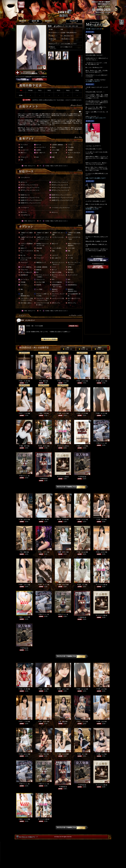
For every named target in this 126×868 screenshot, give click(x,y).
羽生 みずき (82, 381)
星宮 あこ (82, 754)
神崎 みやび (62, 585)
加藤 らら (101, 754)
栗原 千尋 (43, 413)
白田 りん (82, 585)
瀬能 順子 (24, 446)
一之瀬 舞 (43, 520)
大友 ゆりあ (82, 552)
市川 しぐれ (24, 413)
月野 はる (101, 520)
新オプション (101, 443)
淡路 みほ (101, 722)
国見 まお (43, 689)
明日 (84, 348)
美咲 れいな (101, 413)
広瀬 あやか (43, 446)
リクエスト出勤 (63, 446)
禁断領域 (44, 479)
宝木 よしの (82, 413)
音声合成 (82, 477)
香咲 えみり (24, 585)
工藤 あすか (101, 381)
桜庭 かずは (62, 754)
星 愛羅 (43, 381)
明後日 (100, 348)
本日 (68, 348)
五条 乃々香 (24, 381)
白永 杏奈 (43, 754)
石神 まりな (62, 413)
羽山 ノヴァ (62, 381)
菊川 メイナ (82, 446)
